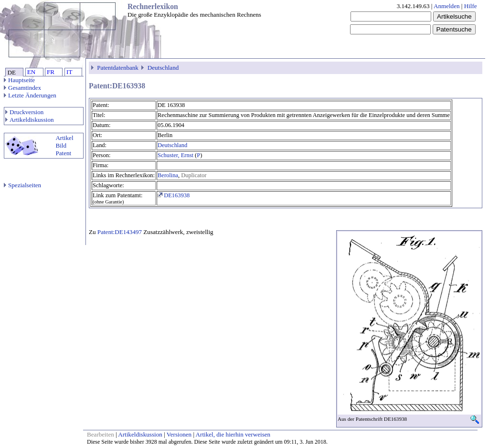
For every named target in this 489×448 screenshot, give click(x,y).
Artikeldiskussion (30, 120)
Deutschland (163, 68)
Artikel (64, 138)
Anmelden (447, 6)
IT (69, 72)
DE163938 (174, 195)
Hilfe (471, 6)
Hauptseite (19, 80)
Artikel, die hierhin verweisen (233, 434)
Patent (63, 153)
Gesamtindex (22, 88)
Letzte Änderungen (30, 95)
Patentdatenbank (118, 68)
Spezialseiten (22, 185)
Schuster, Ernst (175, 155)
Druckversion (24, 112)
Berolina (168, 175)
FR (51, 72)
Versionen (179, 434)
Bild (61, 145)
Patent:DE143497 (120, 232)
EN (31, 72)
